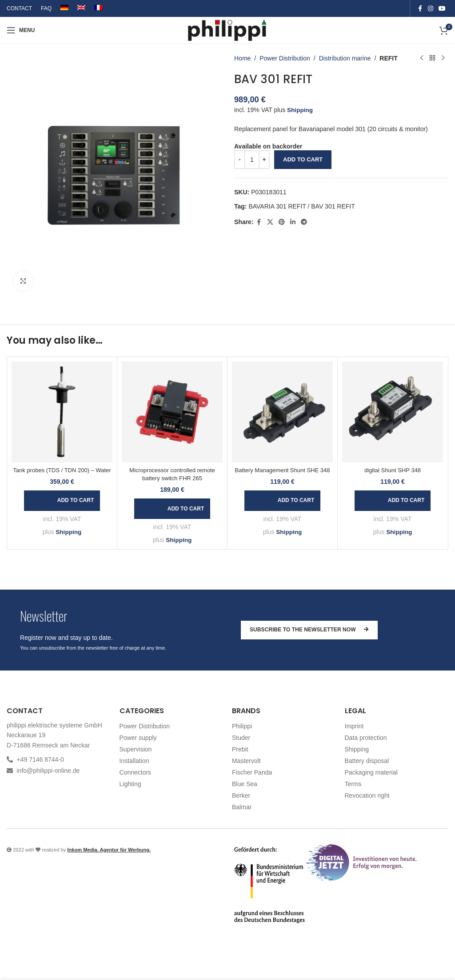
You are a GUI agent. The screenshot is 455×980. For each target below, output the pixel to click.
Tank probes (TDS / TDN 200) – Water (62, 470)
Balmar (242, 807)
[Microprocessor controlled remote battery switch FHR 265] (172, 412)
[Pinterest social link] (282, 222)
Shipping (300, 110)
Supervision (136, 749)
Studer (241, 738)
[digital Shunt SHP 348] (393, 412)
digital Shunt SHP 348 (393, 470)
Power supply (138, 738)
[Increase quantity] (264, 160)
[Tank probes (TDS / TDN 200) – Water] (62, 412)
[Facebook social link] (420, 9)
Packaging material (371, 772)
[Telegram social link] (304, 222)
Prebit (240, 749)
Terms (353, 784)
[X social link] (270, 222)
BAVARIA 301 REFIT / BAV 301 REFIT (301, 206)
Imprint (354, 726)
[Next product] (443, 58)
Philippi (242, 726)
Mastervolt (246, 761)
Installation (134, 761)
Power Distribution (285, 58)
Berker (241, 795)
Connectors (136, 772)
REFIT (388, 58)
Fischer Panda (252, 772)
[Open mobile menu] (21, 30)
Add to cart (303, 159)
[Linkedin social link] (293, 222)
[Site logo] (228, 30)
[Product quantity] (252, 160)
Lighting (130, 784)
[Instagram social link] (431, 9)
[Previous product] (422, 58)
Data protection (366, 738)
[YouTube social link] (442, 9)
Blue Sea (245, 784)
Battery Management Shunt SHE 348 (283, 470)
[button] (62, 501)
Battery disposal (367, 761)
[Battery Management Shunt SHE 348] (282, 412)
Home (242, 58)
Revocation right (367, 795)
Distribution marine (345, 58)
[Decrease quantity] (240, 160)
